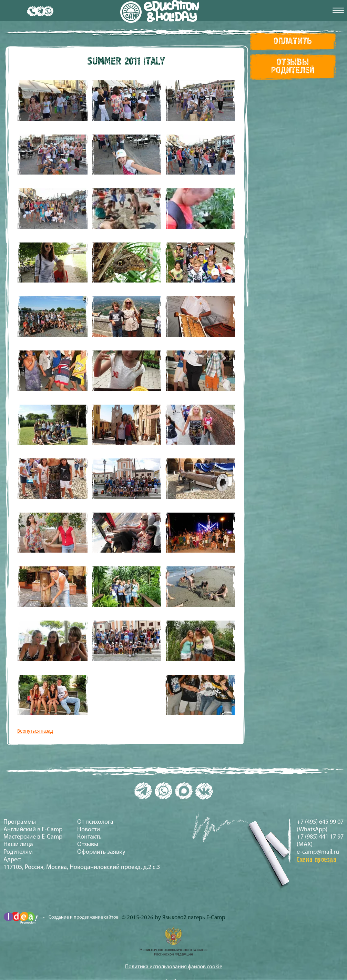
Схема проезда (317, 860)
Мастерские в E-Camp (33, 837)
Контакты (90, 837)
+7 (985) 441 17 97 (320, 837)
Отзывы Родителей (293, 66)
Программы (20, 822)
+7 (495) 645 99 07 (320, 822)
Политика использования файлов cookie (174, 967)
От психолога (95, 822)
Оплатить (293, 41)
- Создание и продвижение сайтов (61, 918)
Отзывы (88, 845)
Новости (89, 830)
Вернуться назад (35, 731)
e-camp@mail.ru (318, 852)
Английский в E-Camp (33, 830)
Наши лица (18, 845)
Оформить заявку (101, 852)
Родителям (18, 852)
